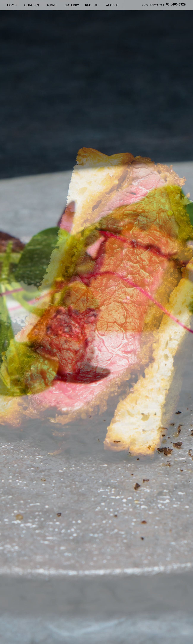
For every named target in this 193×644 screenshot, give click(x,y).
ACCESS (112, 5)
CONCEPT (32, 5)
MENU (52, 5)
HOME (12, 5)
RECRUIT (92, 5)
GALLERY (72, 5)
